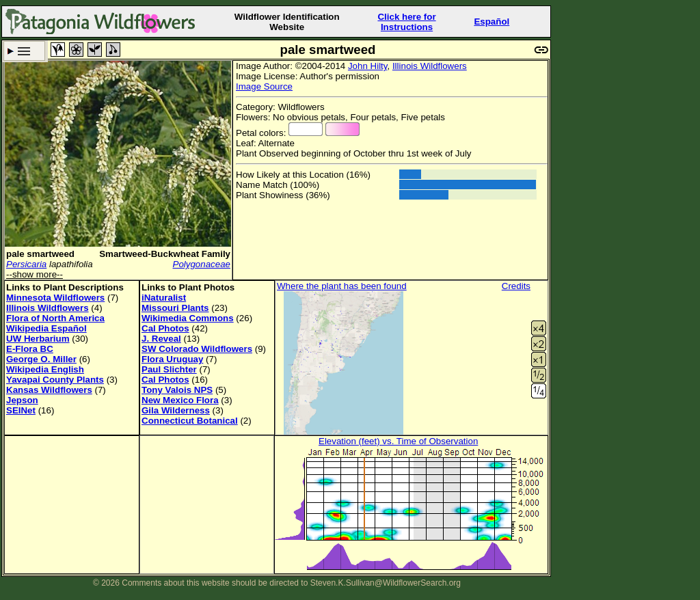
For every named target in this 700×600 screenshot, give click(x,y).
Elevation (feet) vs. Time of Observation (398, 441)
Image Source (264, 86)
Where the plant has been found (342, 286)
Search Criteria (24, 51)
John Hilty (368, 66)
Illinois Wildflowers (430, 66)
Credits (516, 286)
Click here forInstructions (406, 22)
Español (492, 22)
